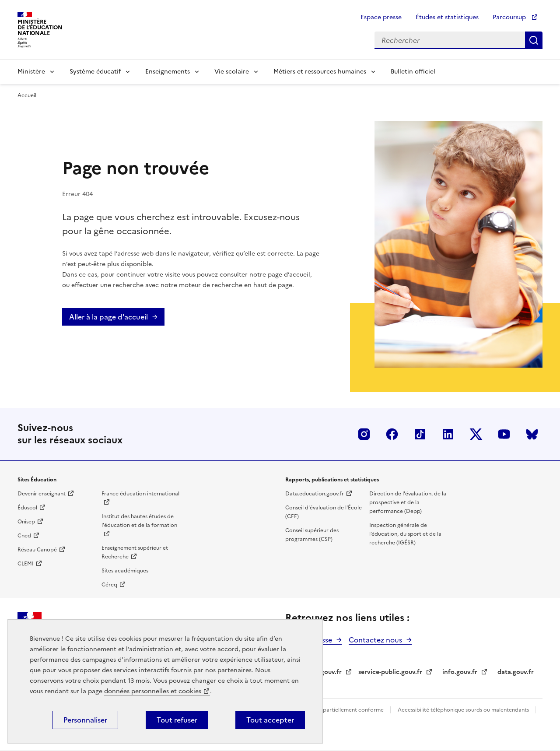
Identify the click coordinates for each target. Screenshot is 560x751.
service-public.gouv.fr (390, 672)
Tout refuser (177, 720)
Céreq (109, 585)
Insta (364, 434)
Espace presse (381, 17)
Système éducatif (95, 72)
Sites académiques (125, 571)
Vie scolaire (232, 72)
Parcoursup (510, 17)
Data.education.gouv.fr (315, 494)
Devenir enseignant (42, 494)
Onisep (26, 522)
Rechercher (534, 40)
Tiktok (420, 434)
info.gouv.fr (460, 672)
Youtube (504, 434)
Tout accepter (270, 720)
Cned (24, 536)
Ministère (31, 72)
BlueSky (532, 434)
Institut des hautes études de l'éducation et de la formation (139, 521)
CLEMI (26, 564)
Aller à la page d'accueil (108, 317)
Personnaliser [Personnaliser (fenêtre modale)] (85, 720)
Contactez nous (375, 640)
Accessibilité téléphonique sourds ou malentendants (464, 710)
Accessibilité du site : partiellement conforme (327, 710)
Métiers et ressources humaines (320, 72)
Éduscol (27, 508)
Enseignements (168, 72)
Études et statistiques (447, 17)
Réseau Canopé (37, 550)
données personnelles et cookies (153, 691)
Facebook (392, 434)
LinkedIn (448, 434)
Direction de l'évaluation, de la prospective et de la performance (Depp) (408, 502)
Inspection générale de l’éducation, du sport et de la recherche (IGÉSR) (405, 534)
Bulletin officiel (413, 72)
